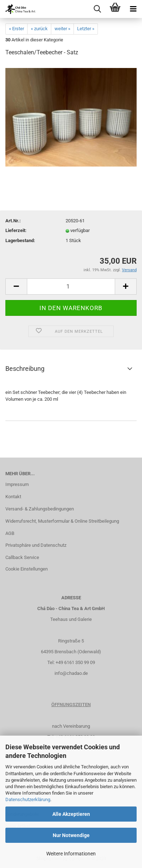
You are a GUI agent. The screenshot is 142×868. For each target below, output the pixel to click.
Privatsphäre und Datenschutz (36, 545)
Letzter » (86, 29)
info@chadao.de (71, 673)
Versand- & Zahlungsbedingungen (40, 509)
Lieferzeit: (16, 230)
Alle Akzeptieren (71, 814)
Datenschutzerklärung (28, 799)
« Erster (16, 29)
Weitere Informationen (71, 854)
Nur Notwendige (71, 835)
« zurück (39, 29)
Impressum (17, 484)
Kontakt (13, 497)
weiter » (62, 29)
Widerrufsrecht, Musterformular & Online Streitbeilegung (62, 521)
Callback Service (22, 557)
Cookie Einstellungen (27, 569)
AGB (10, 533)
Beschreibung (25, 369)
